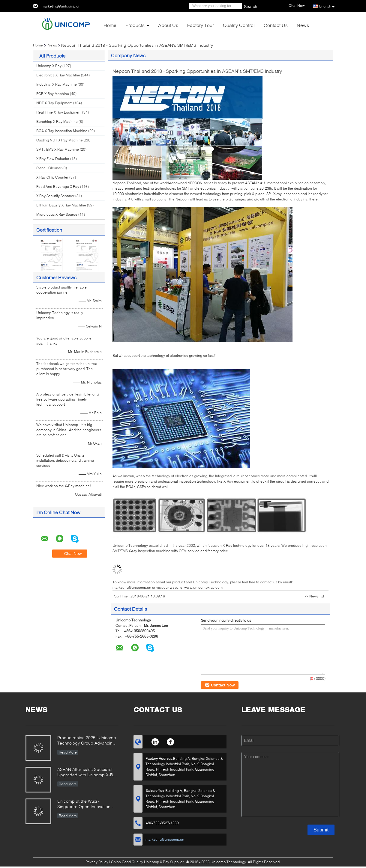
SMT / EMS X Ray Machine (58, 149)
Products (135, 25)
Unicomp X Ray (49, 66)
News (303, 25)
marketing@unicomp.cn (61, 6)
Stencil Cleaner (49, 168)
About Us (168, 25)
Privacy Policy (97, 862)
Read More (68, 752)
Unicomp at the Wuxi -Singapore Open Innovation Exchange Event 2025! (84, 804)
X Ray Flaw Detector (53, 159)
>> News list (314, 596)
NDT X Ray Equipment (54, 103)
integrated (224, 476)
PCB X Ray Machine (53, 94)
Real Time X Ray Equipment (59, 112)
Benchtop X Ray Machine (57, 121)
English (327, 6)
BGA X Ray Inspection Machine (62, 131)
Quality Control (239, 25)
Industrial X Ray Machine (57, 84)
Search (250, 7)
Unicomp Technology (131, 545)
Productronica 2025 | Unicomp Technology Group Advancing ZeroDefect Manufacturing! (87, 741)
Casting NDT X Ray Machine (60, 140)
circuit (238, 476)
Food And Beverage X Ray (58, 187)
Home (110, 25)
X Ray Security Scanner (55, 196)
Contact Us (276, 25)
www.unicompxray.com (203, 587)
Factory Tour (201, 25)
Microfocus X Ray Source (57, 214)
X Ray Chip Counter (52, 177)
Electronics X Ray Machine (58, 75)
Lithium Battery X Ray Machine (61, 205)
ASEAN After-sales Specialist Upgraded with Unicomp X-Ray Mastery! (87, 773)
